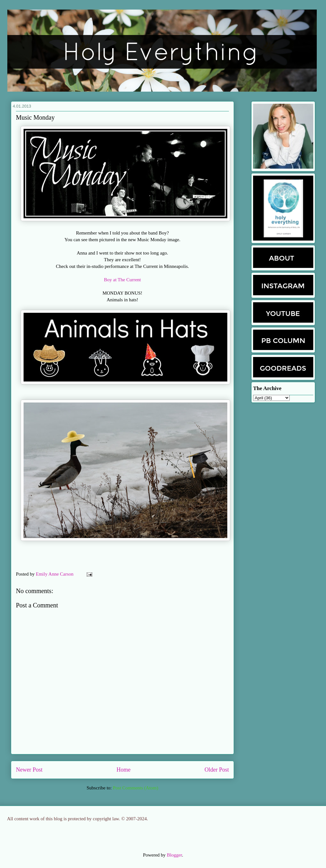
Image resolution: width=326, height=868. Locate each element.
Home (124, 770)
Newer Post (29, 770)
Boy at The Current (123, 280)
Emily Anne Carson (55, 574)
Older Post (217, 770)
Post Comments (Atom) (135, 788)
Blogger (174, 855)
